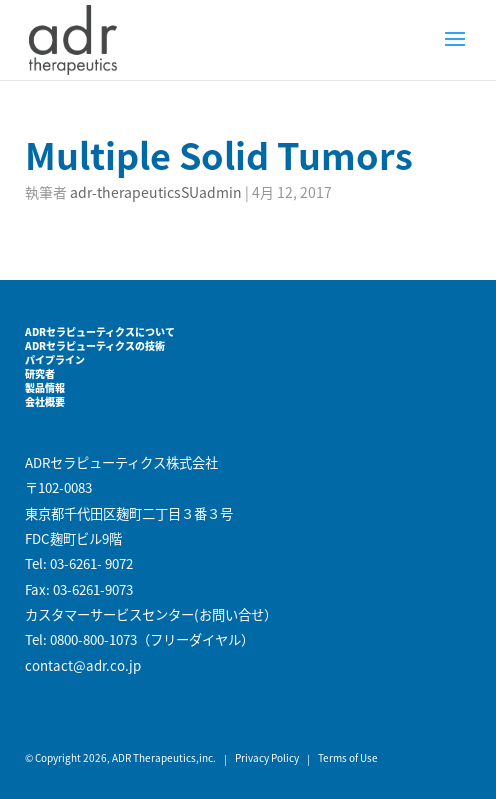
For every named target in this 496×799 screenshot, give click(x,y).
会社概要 (45, 401)
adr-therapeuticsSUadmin (156, 192)
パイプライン (55, 359)
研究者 (40, 373)
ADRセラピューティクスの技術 (95, 345)
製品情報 (45, 387)
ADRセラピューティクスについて (100, 331)
